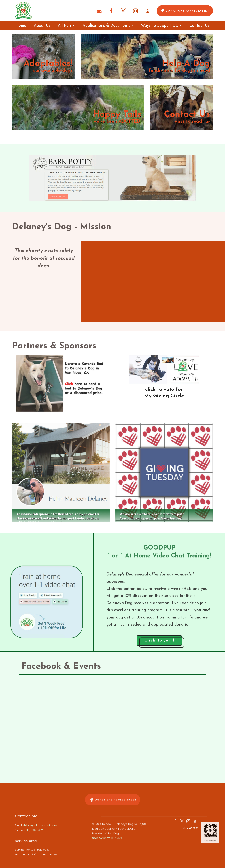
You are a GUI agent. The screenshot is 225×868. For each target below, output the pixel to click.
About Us (42, 26)
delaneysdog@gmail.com (40, 832)
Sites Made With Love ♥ (107, 847)
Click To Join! (159, 646)
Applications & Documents (106, 26)
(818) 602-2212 (33, 837)
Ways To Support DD (160, 26)
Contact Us (199, 26)
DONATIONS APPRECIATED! (185, 11)
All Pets (65, 26)
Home (21, 26)
